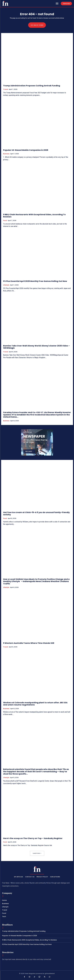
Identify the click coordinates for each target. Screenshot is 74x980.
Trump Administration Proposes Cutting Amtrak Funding (32, 86)
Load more (37, 853)
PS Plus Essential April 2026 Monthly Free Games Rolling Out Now (35, 281)
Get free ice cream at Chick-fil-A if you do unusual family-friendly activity (36, 514)
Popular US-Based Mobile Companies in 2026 (26, 150)
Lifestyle (6, 285)
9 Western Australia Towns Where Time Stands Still (29, 643)
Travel (6, 89)
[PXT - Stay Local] (5, 3)
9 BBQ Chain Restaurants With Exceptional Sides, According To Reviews (34, 216)
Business (6, 154)
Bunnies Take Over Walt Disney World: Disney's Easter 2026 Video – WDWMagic (36, 347)
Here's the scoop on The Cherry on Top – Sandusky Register (33, 838)
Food (5, 221)
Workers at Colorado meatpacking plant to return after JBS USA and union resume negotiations (35, 704)
